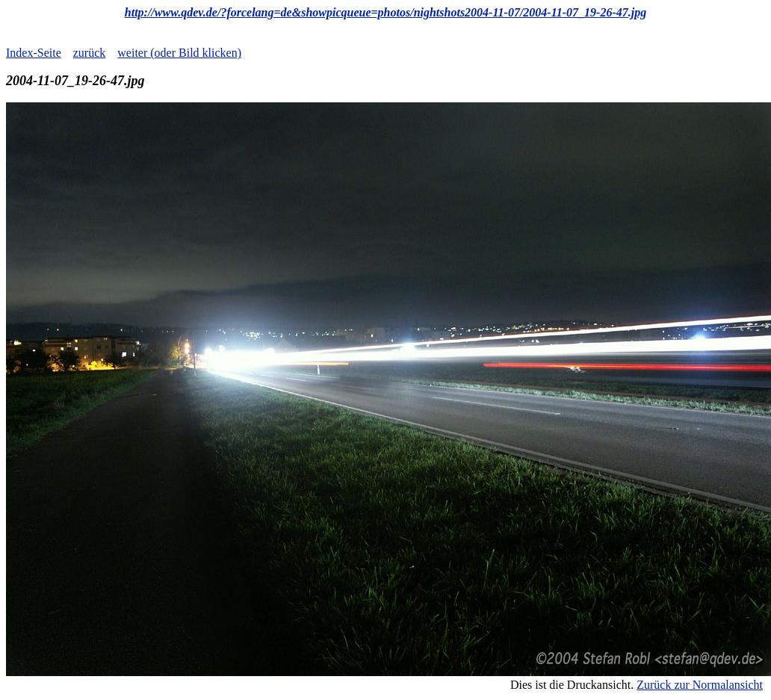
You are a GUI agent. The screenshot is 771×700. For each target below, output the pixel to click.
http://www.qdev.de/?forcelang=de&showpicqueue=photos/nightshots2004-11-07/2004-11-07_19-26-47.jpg (385, 12)
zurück (90, 53)
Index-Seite (34, 53)
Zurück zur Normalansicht (700, 685)
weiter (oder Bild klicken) (179, 53)
